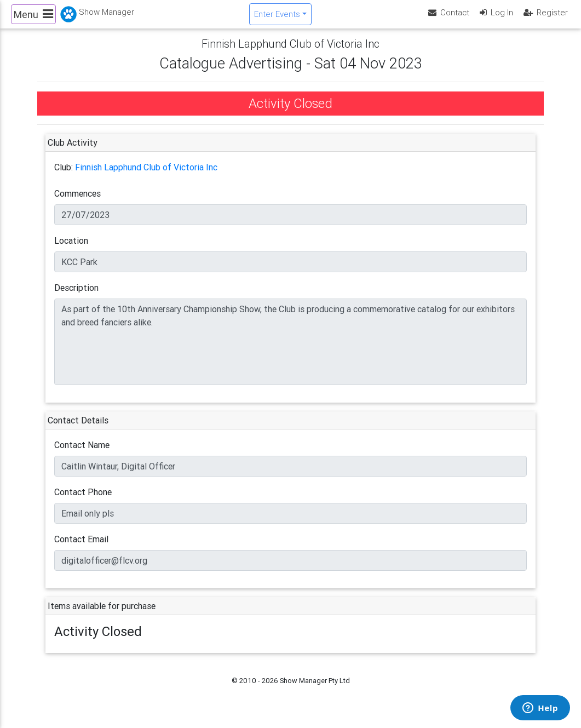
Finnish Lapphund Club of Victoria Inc (146, 176)
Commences (77, 203)
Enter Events (277, 18)
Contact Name (82, 454)
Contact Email (81, 548)
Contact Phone (83, 501)
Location (71, 250)
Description (76, 297)
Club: (64, 176)
